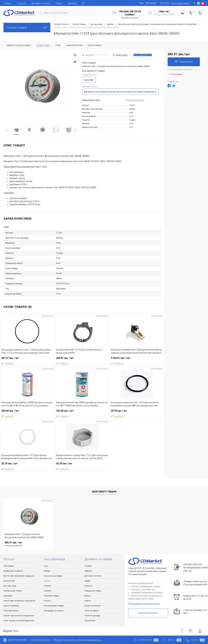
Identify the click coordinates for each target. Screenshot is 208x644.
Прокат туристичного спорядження (19, 616)
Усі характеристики (135, 100)
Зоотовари (8, 596)
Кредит (59, 3)
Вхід (142, 3)
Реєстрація (151, 3)
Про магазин (90, 621)
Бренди (47, 571)
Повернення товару (93, 591)
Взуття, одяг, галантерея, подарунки (19, 576)
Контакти (72, 3)
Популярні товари (51, 596)
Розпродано (175, 74)
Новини (88, 601)
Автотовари (9, 566)
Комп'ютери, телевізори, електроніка (19, 601)
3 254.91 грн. (137, 359)
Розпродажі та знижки (54, 611)
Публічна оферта (92, 611)
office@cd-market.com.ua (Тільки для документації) (78, 640)
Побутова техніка (11, 611)
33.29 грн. (82, 465)
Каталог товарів (27, 28)
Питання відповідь (92, 616)
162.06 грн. (82, 412)
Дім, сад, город (10, 586)
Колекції (47, 586)
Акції (46, 566)
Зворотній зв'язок (148, 613)
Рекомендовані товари (54, 606)
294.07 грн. (82, 359)
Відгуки (88, 596)
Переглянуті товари (104, 492)
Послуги (47, 601)
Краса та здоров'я (11, 606)
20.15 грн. (27, 465)
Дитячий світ (9, 581)
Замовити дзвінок (130, 18)
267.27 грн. (27, 359)
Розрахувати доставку (180, 69)
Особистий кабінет (93, 606)
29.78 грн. (137, 412)
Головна (8, 3)
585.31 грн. (13, 543)
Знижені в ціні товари (13, 591)
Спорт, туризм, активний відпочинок (19, 621)
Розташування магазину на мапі (144, 604)
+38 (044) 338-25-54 (130, 11)
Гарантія (22, 3)
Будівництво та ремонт (13, 571)
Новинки (48, 591)
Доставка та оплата (41, 3)
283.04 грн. (27, 412)
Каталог (47, 581)
